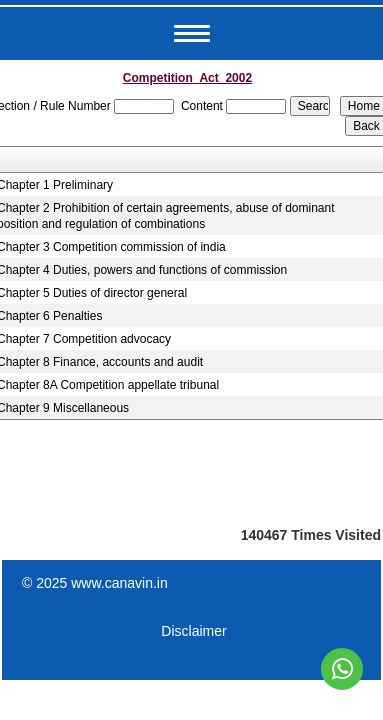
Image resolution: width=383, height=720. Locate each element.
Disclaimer (193, 631)
